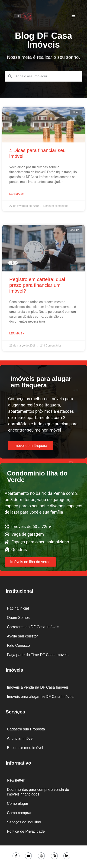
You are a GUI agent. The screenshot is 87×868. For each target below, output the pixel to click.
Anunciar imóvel (20, 738)
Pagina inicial (18, 608)
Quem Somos (18, 618)
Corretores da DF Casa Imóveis (33, 627)
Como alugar (18, 804)
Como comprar (19, 813)
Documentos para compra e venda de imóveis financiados (38, 792)
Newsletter (16, 780)
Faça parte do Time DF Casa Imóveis (38, 655)
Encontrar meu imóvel (25, 748)
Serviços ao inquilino (24, 822)
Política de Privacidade (26, 831)
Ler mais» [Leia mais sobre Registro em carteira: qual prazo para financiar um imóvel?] (17, 333)
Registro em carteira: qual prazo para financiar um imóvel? (37, 285)
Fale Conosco (18, 645)
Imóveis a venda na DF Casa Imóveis (38, 687)
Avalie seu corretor (22, 636)
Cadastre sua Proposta (26, 729)
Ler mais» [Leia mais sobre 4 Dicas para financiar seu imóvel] (17, 194)
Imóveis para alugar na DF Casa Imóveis (41, 697)
